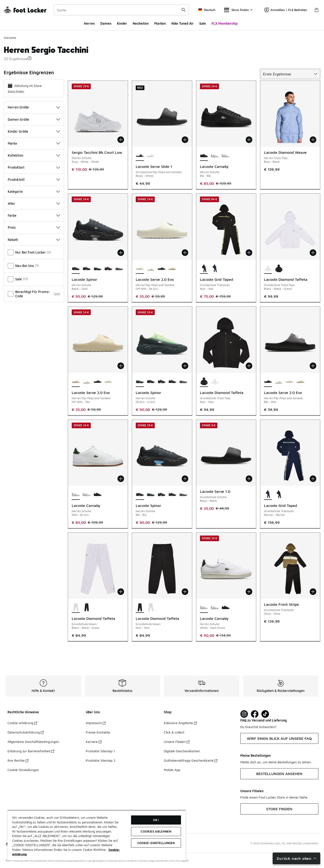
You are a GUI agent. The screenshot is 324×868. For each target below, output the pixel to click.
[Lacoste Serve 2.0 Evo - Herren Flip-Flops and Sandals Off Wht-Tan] (172, 269)
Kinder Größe (34, 131)
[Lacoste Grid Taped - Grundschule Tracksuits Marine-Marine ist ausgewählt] (268, 495)
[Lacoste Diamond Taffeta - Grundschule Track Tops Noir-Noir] (279, 269)
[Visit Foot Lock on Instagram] (244, 714)
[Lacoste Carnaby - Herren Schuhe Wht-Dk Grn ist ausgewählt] (76, 495)
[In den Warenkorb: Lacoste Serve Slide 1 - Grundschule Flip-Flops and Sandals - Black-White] (185, 140)
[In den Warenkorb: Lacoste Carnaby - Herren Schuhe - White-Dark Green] (249, 592)
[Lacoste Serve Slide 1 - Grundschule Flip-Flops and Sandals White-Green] (151, 156)
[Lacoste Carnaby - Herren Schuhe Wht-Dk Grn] (215, 156)
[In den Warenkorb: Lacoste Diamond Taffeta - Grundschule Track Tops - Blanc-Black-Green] (313, 253)
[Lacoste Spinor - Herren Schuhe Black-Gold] (172, 382)
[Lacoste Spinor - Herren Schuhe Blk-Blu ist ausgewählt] (140, 495)
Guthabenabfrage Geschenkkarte (191, 760)
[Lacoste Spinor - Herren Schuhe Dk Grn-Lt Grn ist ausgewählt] (140, 382)
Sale (203, 23)
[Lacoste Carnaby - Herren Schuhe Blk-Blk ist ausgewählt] (204, 156)
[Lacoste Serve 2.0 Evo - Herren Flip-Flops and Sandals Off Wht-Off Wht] (151, 269)
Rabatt (34, 240)
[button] (30, 58)
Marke (34, 143)
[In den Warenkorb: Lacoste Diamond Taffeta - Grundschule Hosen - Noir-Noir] (185, 592)
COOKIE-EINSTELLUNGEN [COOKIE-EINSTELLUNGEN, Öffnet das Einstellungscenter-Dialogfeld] (156, 843)
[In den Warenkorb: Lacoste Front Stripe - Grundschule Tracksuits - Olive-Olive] (313, 592)
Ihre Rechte (18, 760)
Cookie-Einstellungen (23, 770)
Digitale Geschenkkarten (182, 751)
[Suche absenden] (184, 10)
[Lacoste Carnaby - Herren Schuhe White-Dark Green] (226, 156)
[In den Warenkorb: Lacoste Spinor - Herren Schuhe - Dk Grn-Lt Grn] (185, 366)
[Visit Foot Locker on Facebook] (255, 714)
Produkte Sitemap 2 (101, 760)
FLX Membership (224, 23)
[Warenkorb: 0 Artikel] (316, 10)
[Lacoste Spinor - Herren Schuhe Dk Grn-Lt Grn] (98, 269)
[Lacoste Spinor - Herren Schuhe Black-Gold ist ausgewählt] (76, 269)
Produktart (34, 167)
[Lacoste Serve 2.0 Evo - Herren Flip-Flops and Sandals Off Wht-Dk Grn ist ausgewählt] (140, 269)
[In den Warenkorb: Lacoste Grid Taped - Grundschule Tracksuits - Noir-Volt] (249, 253)
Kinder (122, 23)
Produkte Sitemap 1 (100, 751)
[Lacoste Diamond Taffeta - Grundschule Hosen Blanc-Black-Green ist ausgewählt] (76, 608)
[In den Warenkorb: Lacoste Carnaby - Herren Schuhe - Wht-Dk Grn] (121, 479)
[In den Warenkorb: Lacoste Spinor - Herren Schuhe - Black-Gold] (121, 253)
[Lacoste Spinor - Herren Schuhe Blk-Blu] (87, 269)
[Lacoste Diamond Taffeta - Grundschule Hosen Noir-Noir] (87, 608)
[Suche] (121, 10)
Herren (89, 23)
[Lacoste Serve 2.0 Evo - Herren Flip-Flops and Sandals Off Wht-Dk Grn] (108, 382)
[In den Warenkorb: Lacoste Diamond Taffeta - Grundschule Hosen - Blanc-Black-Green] (121, 592)
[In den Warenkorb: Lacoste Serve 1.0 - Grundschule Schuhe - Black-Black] (249, 479)
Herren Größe (34, 107)
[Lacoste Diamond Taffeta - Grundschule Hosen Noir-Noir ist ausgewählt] (140, 608)
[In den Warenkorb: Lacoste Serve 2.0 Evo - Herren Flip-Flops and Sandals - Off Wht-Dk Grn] (185, 253)
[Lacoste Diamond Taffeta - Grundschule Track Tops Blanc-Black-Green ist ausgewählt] (268, 269)
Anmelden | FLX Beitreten (286, 10)
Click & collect (174, 732)
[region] (97, 835)
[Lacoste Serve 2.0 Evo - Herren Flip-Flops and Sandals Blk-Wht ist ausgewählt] (268, 382)
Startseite (10, 38)
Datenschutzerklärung (26, 732)
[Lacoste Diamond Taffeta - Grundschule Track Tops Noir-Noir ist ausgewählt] (204, 382)
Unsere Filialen (177, 742)
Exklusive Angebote (180, 723)
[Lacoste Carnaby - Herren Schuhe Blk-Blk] (98, 495)
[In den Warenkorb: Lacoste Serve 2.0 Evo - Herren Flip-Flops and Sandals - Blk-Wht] (313, 366)
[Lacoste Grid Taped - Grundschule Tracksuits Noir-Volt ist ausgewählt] (204, 269)
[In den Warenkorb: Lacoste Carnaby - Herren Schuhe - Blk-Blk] (249, 140)
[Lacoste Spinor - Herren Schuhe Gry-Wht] (119, 269)
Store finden (16, 91)
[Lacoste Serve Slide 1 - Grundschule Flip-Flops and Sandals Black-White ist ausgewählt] (140, 156)
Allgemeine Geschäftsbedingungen (33, 742)
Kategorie (34, 191)
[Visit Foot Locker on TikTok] (265, 714)
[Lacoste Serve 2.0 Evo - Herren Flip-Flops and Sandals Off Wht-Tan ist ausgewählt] (76, 382)
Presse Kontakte (98, 732)
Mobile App (172, 770)
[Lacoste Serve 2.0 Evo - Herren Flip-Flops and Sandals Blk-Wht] (162, 269)
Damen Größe (34, 119)
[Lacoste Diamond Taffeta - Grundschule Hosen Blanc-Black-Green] (151, 608)
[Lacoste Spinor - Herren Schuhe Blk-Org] (108, 269)
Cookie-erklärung (22, 723)
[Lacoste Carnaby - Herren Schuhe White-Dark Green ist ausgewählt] (204, 608)
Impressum (96, 723)
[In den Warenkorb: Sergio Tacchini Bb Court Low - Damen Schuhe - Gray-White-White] (121, 140)
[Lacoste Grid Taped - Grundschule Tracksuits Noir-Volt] (279, 495)
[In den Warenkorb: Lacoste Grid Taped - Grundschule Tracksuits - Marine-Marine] (313, 479)
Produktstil (34, 179)
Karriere (94, 742)
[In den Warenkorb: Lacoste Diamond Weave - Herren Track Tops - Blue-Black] (313, 140)
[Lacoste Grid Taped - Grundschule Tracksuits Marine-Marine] (215, 269)
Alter (34, 203)
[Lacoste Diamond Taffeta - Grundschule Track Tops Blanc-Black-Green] (215, 382)
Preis (34, 227)
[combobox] (121, 10)
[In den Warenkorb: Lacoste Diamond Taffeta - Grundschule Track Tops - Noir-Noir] (249, 366)
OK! (156, 820)
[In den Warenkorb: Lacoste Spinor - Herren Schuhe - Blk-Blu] (185, 479)
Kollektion (34, 155)
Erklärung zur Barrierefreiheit (31, 751)
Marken (160, 23)
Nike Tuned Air (183, 23)
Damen (106, 23)
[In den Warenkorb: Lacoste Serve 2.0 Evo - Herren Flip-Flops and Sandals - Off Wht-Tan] (121, 366)
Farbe (34, 215)
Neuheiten (141, 23)
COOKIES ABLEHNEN (156, 831)
